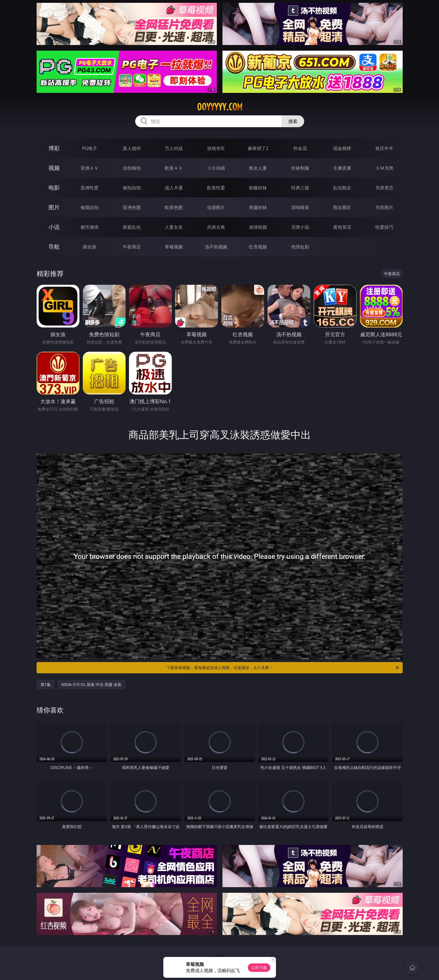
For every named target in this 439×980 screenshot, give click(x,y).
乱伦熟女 (342, 188)
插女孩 (90, 247)
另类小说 (300, 227)
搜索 (293, 121)
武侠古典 (216, 227)
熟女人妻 (258, 168)
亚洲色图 (132, 207)
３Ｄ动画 (216, 168)
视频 (54, 168)
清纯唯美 (300, 207)
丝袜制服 (300, 168)
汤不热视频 (216, 247)
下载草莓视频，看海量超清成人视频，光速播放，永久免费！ (283, 668)
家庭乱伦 (132, 227)
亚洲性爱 (90, 188)
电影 (54, 188)
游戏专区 (216, 148)
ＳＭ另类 (384, 168)
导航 (54, 247)
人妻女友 (174, 227)
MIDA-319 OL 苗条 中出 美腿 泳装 (91, 684)
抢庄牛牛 (384, 148)
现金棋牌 (342, 148)
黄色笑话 (342, 227)
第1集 (46, 684)
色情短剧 (300, 247)
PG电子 (90, 148)
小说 (54, 227)
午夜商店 (132, 247)
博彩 (54, 148)
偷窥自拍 (90, 207)
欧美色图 (174, 207)
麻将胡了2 (258, 148)
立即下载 (259, 967)
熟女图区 (342, 207)
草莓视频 (174, 247)
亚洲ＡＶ (90, 168)
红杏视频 (258, 247)
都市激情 (90, 227)
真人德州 (132, 148)
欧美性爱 (216, 188)
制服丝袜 (258, 188)
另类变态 (384, 188)
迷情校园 (258, 227)
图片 (54, 207)
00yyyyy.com (220, 107)
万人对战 (174, 148)
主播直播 (342, 168)
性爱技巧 (384, 227)
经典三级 (300, 188)
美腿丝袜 (258, 207)
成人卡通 (174, 188)
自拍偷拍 (132, 168)
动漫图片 (216, 207)
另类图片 (384, 207)
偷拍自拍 (132, 188)
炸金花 (300, 148)
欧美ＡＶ (174, 168)
